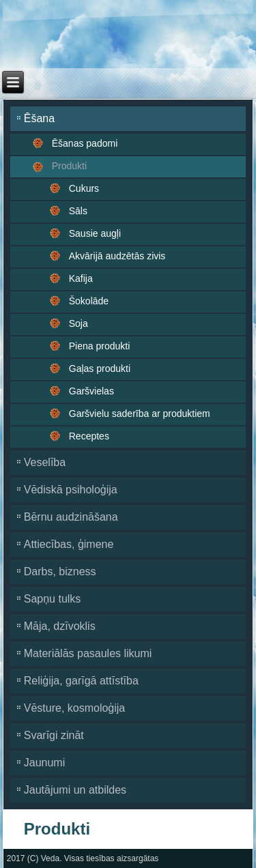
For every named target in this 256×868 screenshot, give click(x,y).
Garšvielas (91, 391)
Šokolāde (89, 301)
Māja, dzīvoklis (60, 626)
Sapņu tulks (53, 599)
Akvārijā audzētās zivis (117, 256)
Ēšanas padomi (85, 143)
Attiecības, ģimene (69, 544)
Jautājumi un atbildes (75, 790)
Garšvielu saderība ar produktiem (140, 414)
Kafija (81, 278)
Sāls (78, 211)
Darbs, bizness (60, 572)
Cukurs (84, 188)
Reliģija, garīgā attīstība (81, 681)
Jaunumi (44, 763)
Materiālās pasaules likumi (88, 653)
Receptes (89, 436)
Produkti (69, 166)
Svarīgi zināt (54, 735)
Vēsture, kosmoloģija (75, 708)
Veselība (45, 462)
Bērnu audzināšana (71, 517)
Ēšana (39, 118)
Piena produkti (100, 346)
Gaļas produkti (100, 368)
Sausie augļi (95, 233)
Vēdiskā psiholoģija (71, 490)
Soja (79, 323)
